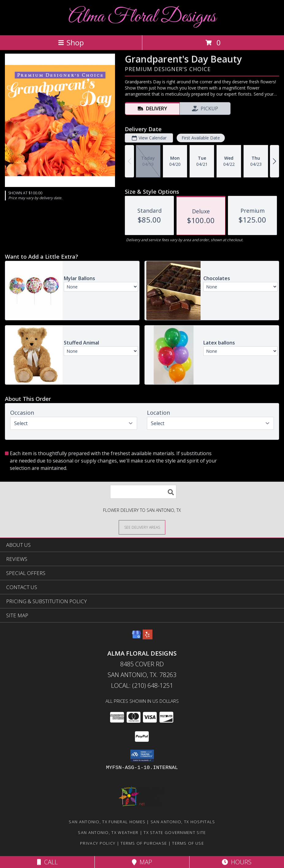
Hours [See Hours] (237, 862)
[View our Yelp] (148, 637)
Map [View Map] (142, 862)
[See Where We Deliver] (142, 527)
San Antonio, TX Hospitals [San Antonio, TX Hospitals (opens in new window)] (183, 822)
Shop (71, 42)
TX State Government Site (175, 832)
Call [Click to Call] (47, 862)
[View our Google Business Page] (136, 637)
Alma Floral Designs (142, 17)
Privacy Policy (98, 843)
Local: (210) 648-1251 (142, 685)
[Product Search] (143, 492)
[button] (142, 756)
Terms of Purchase (144, 843)
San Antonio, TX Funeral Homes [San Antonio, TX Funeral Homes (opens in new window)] (107, 822)
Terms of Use (188, 843)
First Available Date (201, 138)
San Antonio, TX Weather (108, 832)
